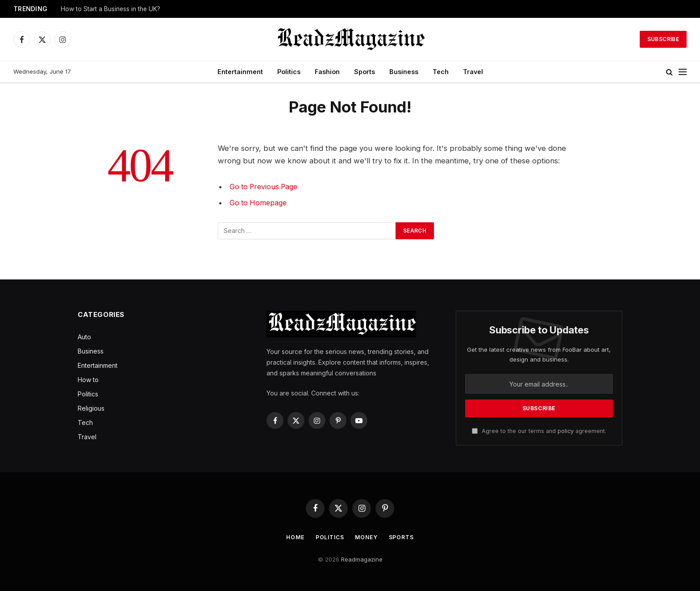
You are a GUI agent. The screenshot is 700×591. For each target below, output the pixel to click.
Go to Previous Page (265, 187)
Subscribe (663, 39)
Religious (91, 408)
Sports (365, 72)
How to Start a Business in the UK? (110, 9)
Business (404, 72)
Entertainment (240, 72)
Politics (289, 72)
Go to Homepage (260, 203)
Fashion (327, 72)
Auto (84, 337)
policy (566, 431)
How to (88, 380)
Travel (473, 72)
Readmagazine (362, 559)
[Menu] (683, 72)
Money (367, 537)
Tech (441, 72)
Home (292, 537)
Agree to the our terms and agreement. (539, 431)
